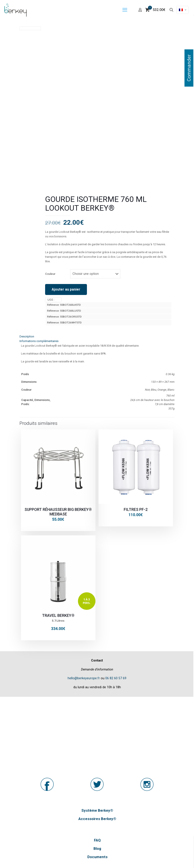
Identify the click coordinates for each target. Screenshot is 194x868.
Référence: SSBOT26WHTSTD (64, 323)
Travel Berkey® (58, 615)
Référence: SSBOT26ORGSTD (64, 317)
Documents (97, 857)
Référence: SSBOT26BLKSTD (64, 305)
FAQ (97, 840)
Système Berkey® (97, 810)
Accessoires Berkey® (97, 819)
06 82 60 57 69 (116, 678)
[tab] (97, 336)
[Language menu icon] (183, 10)
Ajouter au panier (66, 289)
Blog (97, 849)
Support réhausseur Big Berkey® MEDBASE (58, 512)
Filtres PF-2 (136, 509)
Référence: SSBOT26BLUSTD (64, 311)
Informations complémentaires (39, 341)
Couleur (50, 274)
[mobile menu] (125, 10)
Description (27, 336)
